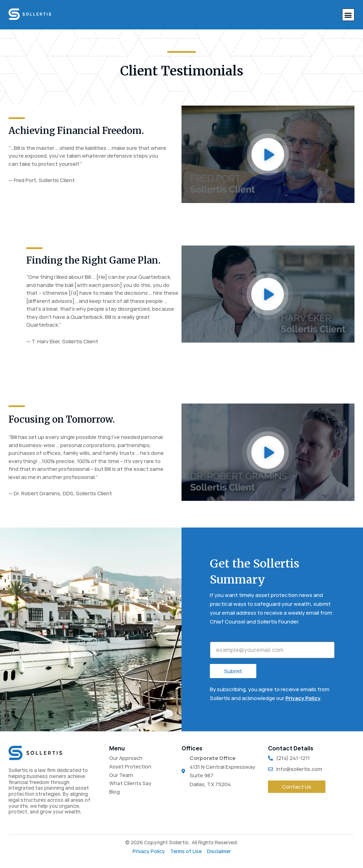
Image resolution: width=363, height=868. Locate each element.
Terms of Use (186, 851)
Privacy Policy (303, 698)
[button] (348, 15)
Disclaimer (219, 851)
